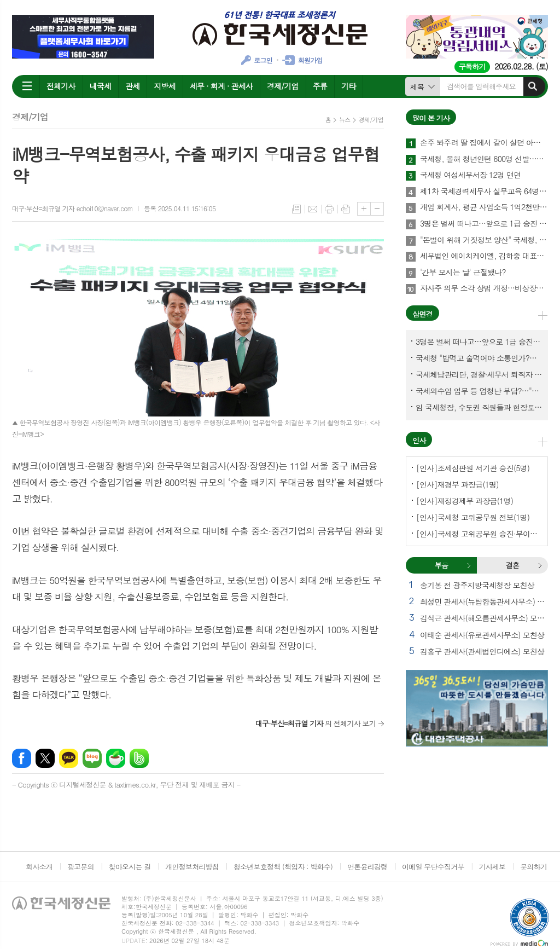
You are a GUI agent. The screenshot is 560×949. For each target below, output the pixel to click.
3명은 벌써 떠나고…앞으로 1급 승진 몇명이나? (484, 224)
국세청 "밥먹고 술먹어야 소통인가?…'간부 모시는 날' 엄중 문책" (479, 358)
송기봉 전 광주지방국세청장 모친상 (477, 585)
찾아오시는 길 (130, 867)
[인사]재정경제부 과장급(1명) (465, 501)
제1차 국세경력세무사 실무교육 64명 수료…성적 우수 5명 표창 (484, 192)
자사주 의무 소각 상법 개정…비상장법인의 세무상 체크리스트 (484, 288)
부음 (469, 565)
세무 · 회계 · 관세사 (221, 86)
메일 (313, 209)
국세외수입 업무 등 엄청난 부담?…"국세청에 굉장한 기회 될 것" (479, 391)
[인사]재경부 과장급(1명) (457, 484)
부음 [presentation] (441, 565)
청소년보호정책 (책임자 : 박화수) (283, 867)
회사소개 (39, 867)
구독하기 (472, 66)
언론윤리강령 (367, 867)
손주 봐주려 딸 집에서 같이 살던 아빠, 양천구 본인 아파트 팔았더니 (484, 143)
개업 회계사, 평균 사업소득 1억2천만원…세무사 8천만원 (484, 207)
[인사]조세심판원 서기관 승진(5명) (473, 468)
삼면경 (422, 314)
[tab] (441, 565)
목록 (296, 209)
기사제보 (492, 867)
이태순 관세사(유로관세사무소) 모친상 (482, 635)
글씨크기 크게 (364, 209)
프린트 (329, 209)
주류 (320, 86)
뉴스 (345, 120)
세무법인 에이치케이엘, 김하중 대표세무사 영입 (484, 256)
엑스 (45, 758)
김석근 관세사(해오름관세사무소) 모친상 (484, 618)
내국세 (100, 86)
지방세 (164, 86)
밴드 (139, 758)
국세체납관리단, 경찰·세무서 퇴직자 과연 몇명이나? (479, 374)
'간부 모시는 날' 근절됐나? (463, 273)
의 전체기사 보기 (316, 723)
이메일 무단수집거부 (433, 867)
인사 (419, 440)
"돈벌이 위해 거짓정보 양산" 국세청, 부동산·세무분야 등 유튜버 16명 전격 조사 (484, 240)
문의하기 (533, 867)
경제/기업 (283, 86)
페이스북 (22, 758)
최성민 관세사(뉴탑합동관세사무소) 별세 (484, 601)
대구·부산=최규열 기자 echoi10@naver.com (72, 208)
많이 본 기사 (431, 118)
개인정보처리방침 (192, 867)
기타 (348, 86)
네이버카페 (116, 758)
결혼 (540, 565)
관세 (132, 86)
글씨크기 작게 (377, 209)
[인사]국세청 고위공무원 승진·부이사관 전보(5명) (479, 534)
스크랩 (346, 209)
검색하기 (533, 86)
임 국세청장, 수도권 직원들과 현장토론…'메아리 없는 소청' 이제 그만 (479, 407)
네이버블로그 (92, 758)
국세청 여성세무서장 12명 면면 (470, 175)
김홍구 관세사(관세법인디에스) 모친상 (482, 651)
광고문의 (81, 867)
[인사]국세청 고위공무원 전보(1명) (473, 517)
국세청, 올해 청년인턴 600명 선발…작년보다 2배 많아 (484, 159)
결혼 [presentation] (512, 565)
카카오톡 (69, 758)
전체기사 (61, 86)
